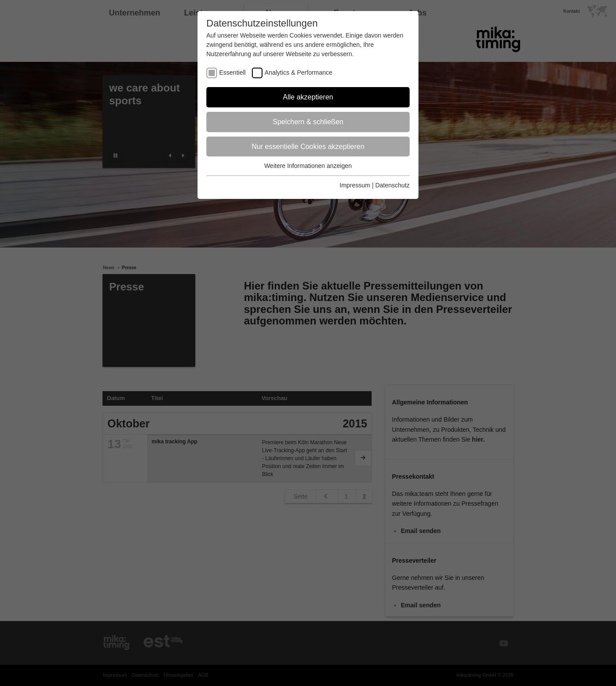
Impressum (355, 185)
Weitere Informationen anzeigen (308, 166)
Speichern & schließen (308, 122)
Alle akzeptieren (308, 97)
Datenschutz (392, 185)
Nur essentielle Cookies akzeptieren (308, 147)
